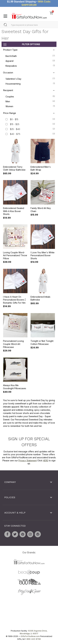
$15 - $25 (15, 124)
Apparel (30, 61)
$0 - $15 (14, 119)
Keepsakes (30, 66)
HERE (45, 460)
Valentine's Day (30, 79)
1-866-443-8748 (33, 639)
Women (30, 106)
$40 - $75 (15, 134)
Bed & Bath (30, 56)
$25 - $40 (15, 129)
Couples (30, 96)
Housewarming (30, 83)
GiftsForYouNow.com (30, 636)
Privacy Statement (28, 460)
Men (30, 101)
